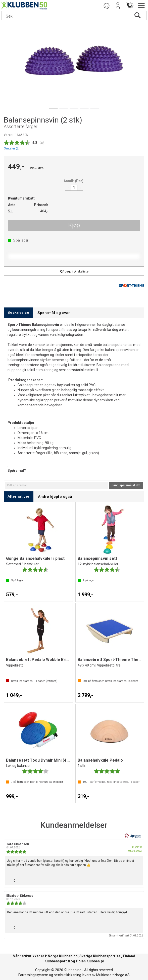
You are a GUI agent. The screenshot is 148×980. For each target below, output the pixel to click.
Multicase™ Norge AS (113, 975)
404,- (44, 211)
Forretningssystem (33, 975)
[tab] (18, 313)
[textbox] (57, 485)
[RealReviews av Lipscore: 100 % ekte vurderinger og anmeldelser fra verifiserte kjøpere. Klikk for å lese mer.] (133, 836)
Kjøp (74, 225)
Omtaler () (12, 148)
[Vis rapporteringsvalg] (137, 879)
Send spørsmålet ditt (126, 485)
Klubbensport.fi (57, 961)
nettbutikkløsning (67, 975)
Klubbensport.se (107, 956)
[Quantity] (74, 188)
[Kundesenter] (107, 6)
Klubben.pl (95, 961)
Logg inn (118, 6)
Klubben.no (68, 956)
